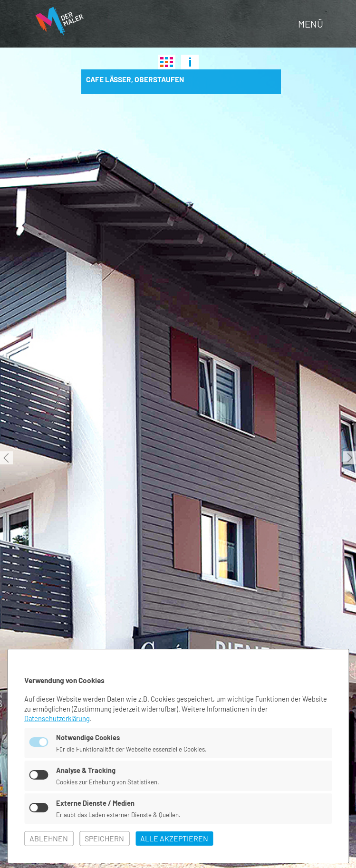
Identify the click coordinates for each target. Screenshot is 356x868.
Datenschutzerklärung (58, 717)
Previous (6, 458)
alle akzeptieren (174, 838)
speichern (104, 838)
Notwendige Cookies (88, 736)
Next (350, 458)
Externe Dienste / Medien (96, 802)
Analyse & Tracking (87, 769)
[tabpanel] (178, 458)
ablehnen (49, 838)
